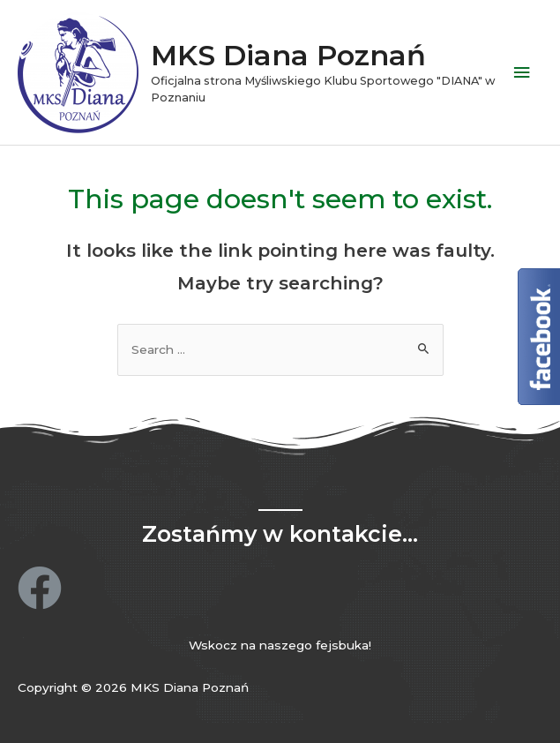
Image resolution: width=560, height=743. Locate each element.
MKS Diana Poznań (288, 55)
